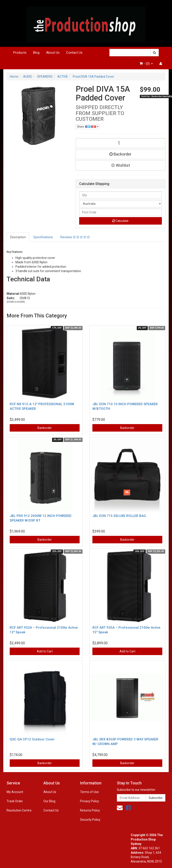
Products (20, 53)
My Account (15, 792)
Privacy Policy (90, 801)
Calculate (120, 221)
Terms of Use (89, 792)
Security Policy (90, 820)
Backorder (120, 154)
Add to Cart (45, 651)
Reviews (75, 237)
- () (146, 64)
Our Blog (49, 801)
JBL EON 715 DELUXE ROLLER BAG (119, 516)
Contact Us (74, 53)
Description (18, 237)
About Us (53, 53)
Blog (36, 53)
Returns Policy (90, 810)
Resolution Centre (19, 810)
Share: (88, 127)
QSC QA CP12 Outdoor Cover (32, 739)
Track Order (15, 801)
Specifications (43, 237)
